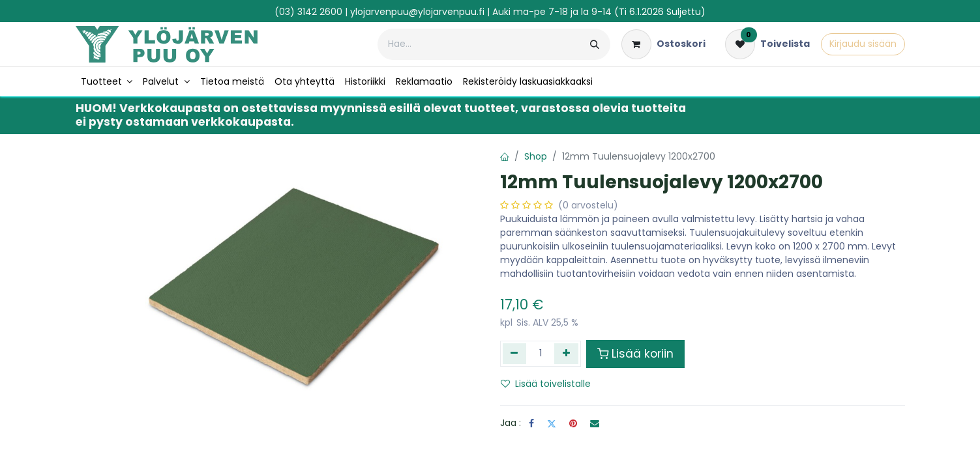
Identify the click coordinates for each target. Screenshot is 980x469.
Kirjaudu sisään (863, 44)
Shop (536, 156)
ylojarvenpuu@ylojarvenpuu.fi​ (417, 12)
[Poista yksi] (515, 354)
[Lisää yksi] (566, 354)
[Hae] (595, 44)
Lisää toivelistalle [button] (546, 384)
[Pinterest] (573, 423)
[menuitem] (107, 82)
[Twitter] (552, 423)
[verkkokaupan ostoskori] (663, 44)
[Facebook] (531, 423)
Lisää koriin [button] (635, 354)
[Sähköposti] (595, 423)
